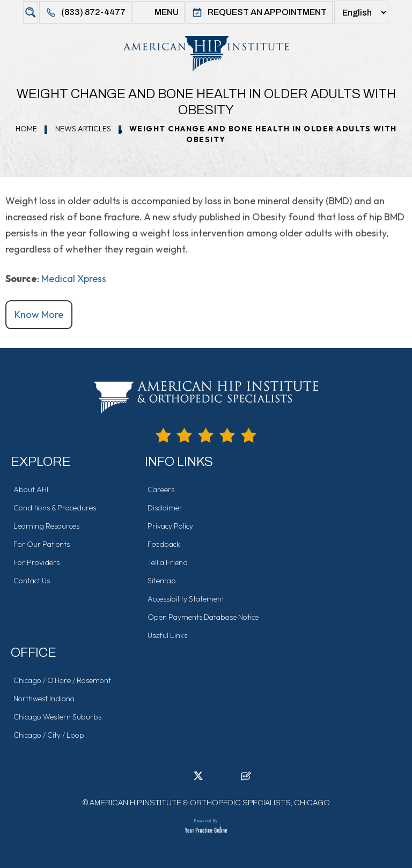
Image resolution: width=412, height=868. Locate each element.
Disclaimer (165, 508)
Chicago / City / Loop (49, 735)
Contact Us (32, 581)
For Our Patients (42, 544)
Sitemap (162, 581)
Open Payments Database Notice (203, 617)
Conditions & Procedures (55, 508)
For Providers (36, 562)
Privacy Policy (170, 526)
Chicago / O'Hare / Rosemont (62, 680)
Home (26, 129)
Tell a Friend (168, 562)
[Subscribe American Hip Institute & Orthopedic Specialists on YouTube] (230, 779)
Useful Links (167, 635)
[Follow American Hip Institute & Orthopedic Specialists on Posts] (246, 779)
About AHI (31, 489)
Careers (161, 489)
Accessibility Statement (186, 599)
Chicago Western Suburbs (57, 717)
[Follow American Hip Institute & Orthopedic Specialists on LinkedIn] (182, 779)
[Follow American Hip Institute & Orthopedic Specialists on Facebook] (166, 779)
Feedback (164, 544)
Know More (39, 314)
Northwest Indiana (44, 699)
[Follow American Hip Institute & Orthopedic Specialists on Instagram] (214, 779)
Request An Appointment (259, 12)
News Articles (83, 129)
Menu (159, 12)
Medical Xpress (74, 279)
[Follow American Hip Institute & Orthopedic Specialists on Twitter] (198, 779)
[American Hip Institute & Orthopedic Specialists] (206, 53)
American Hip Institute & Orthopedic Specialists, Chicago (210, 803)
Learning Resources (46, 526)
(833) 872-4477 (85, 12)
